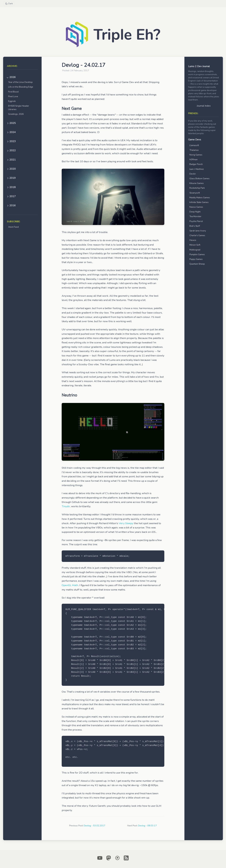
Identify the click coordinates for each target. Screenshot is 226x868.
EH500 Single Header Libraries (19, 108)
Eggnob (12, 101)
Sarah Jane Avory (198, 231)
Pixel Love (13, 96)
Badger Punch (196, 164)
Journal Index (204, 106)
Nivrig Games (196, 155)
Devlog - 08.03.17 (147, 826)
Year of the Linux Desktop (20, 82)
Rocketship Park (197, 188)
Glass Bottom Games (199, 179)
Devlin (193, 174)
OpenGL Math (70, 585)
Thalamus (194, 150)
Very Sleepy (126, 523)
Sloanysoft (195, 193)
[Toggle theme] (9, 4)
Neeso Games (196, 207)
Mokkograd (195, 250)
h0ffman (194, 159)
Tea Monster (195, 216)
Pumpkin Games (197, 254)
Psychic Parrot (196, 221)
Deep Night (195, 212)
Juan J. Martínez (197, 169)
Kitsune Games (197, 183)
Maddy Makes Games (200, 198)
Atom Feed (13, 227)
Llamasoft (194, 145)
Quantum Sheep (197, 264)
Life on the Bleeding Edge (21, 87)
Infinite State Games (199, 202)
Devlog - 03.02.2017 (95, 826)
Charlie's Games (197, 235)
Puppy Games (196, 259)
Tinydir (66, 506)
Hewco (193, 240)
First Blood (13, 92)
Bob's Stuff (195, 226)
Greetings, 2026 (16, 114)
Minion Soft (195, 245)
